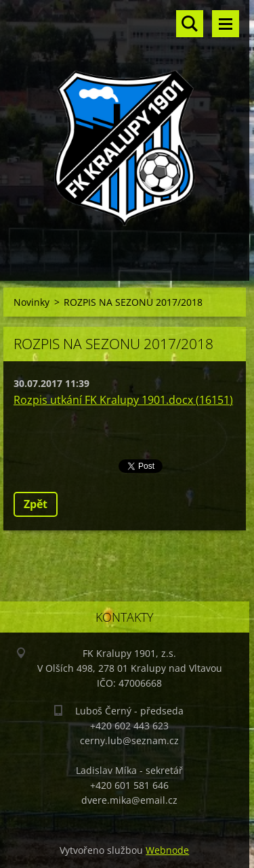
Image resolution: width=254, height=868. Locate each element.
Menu (226, 24)
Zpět (36, 504)
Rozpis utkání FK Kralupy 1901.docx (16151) (123, 400)
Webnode (167, 850)
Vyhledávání (190, 24)
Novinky (31, 302)
